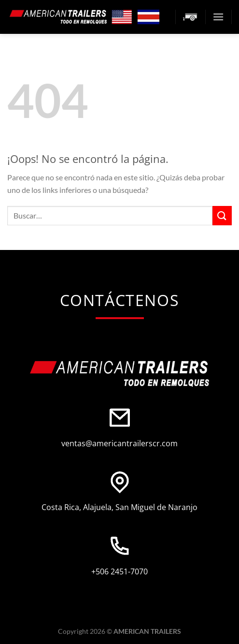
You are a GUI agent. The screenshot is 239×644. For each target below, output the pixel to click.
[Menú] (218, 17)
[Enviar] (222, 215)
